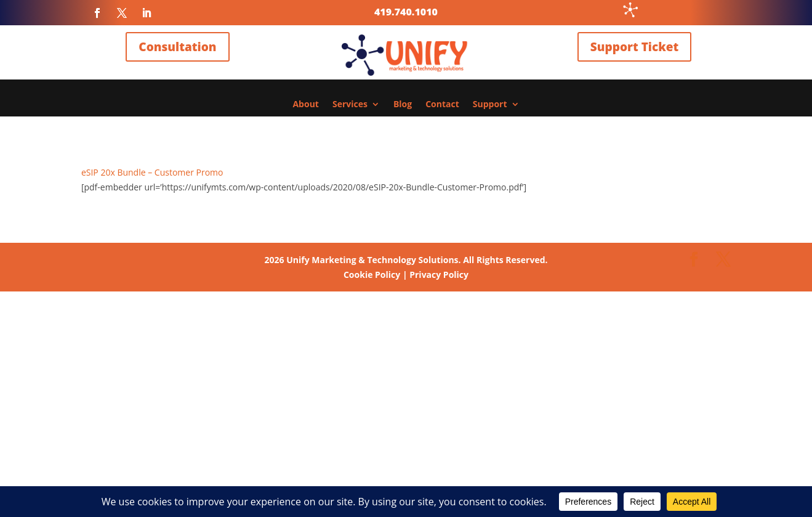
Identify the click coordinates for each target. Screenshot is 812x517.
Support (490, 105)
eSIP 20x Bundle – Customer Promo (152, 172)
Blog (403, 105)
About (305, 105)
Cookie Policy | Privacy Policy (406, 275)
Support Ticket (634, 47)
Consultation (177, 47)
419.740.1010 (406, 12)
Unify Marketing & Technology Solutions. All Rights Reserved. (406, 260)
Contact (442, 105)
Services (350, 105)
